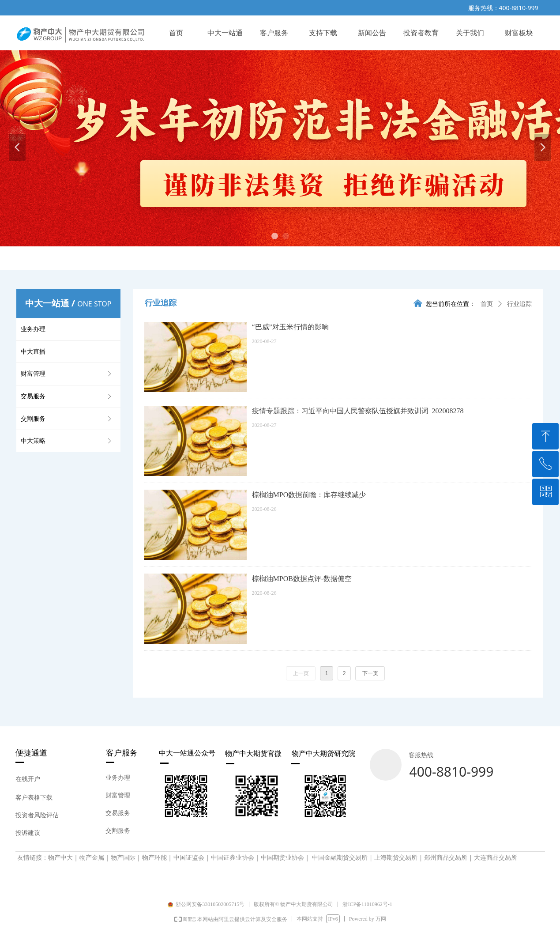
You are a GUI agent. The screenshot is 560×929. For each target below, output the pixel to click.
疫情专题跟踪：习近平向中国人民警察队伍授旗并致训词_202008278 (358, 411)
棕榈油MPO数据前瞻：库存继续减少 (309, 495)
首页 (487, 304)
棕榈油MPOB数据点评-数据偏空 (302, 579)
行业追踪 (519, 304)
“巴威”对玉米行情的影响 (290, 327)
